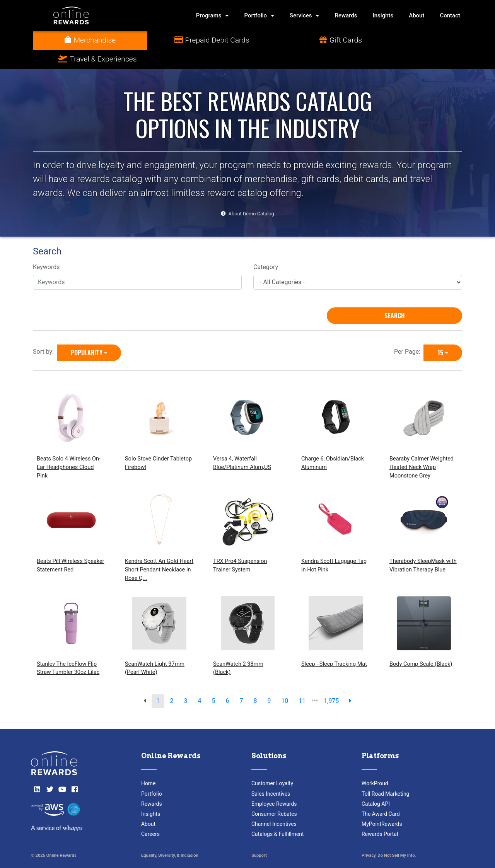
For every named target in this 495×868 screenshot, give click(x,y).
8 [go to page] (255, 682)
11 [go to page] (302, 682)
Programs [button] (213, 16)
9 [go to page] (269, 682)
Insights (383, 15)
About (416, 15)
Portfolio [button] (259, 16)
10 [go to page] (285, 682)
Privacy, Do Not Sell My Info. (389, 837)
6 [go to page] (227, 682)
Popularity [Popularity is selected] (87, 334)
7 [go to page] (241, 682)
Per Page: (409, 333)
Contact (450, 15)
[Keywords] (137, 263)
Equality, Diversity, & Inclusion (170, 837)
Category (266, 248)
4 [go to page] (200, 682)
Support (259, 837)
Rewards (346, 15)
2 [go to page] (172, 682)
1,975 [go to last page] (331, 682)
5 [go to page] (214, 682)
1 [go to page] (158, 682)
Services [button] (304, 16)
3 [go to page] (186, 682)
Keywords (46, 248)
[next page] (350, 682)
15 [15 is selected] (440, 334)
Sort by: (45, 333)
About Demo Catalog (251, 195)
